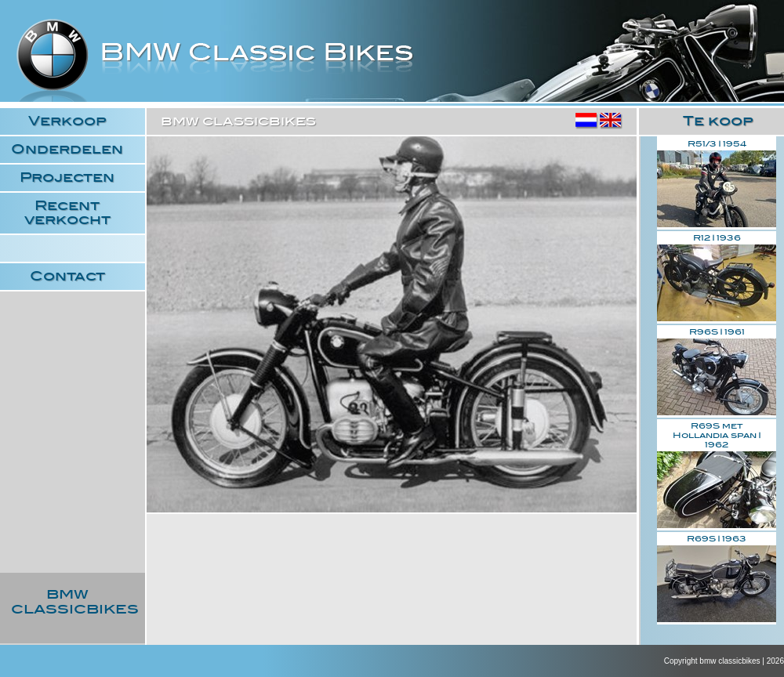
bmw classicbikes (215, 67)
